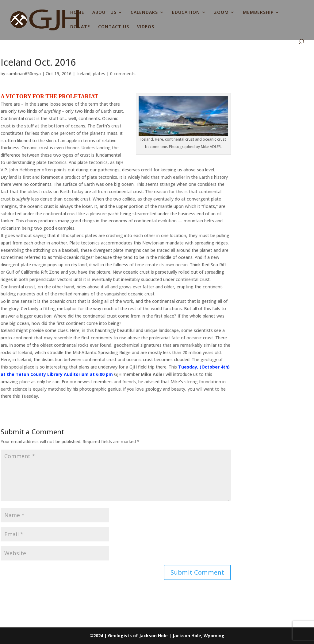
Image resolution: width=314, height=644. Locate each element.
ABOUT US (104, 13)
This (173, 367)
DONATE (80, 27)
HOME (77, 13)
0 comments (123, 74)
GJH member (126, 374)
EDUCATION (186, 13)
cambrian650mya (24, 74)
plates (99, 74)
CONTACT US (114, 27)
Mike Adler (153, 374)
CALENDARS (144, 13)
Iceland (83, 74)
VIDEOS (146, 27)
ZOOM (221, 13)
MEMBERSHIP (258, 13)
